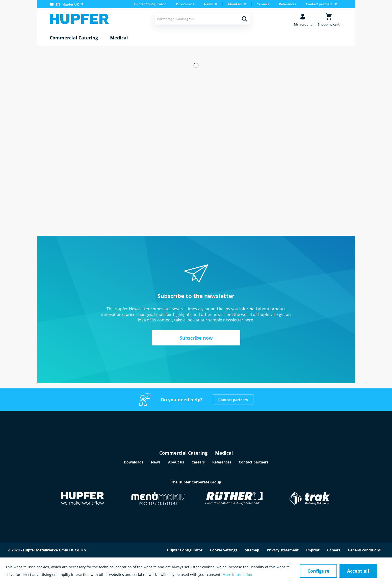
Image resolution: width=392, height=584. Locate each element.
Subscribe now (196, 338)
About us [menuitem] (235, 4)
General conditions (364, 550)
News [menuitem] (208, 4)
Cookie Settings (224, 550)
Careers (263, 4)
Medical (224, 453)
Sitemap (252, 550)
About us (176, 462)
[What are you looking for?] (202, 19)
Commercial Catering (183, 453)
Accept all (358, 571)
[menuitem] (68, 4)
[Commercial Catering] (74, 38)
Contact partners (233, 400)
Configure (318, 571)
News (156, 462)
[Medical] (119, 38)
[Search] (245, 19)
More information (237, 575)
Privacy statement (283, 550)
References (287, 4)
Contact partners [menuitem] (319, 4)
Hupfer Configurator (150, 4)
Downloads (185, 4)
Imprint (313, 550)
